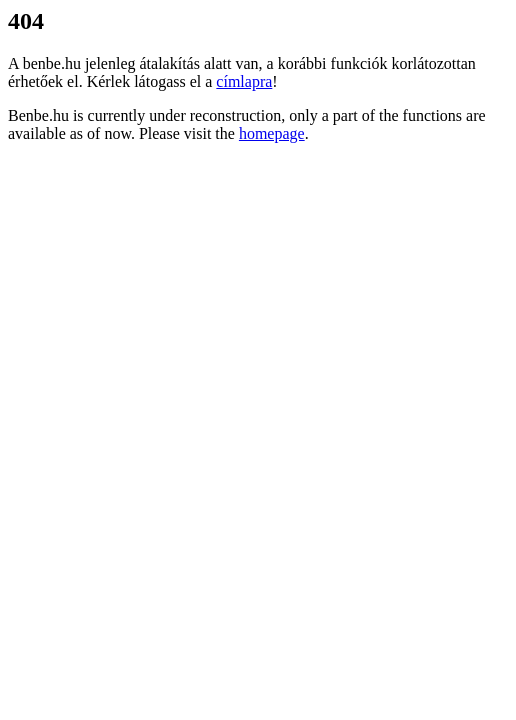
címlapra (244, 81)
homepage (272, 133)
